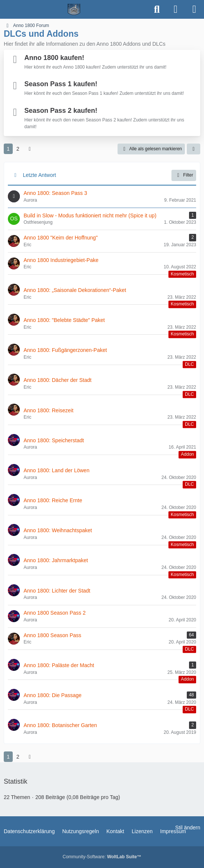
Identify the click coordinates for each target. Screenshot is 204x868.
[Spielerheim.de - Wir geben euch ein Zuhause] (74, 9)
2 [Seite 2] (18, 149)
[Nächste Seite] (30, 149)
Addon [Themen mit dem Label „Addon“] (187, 455)
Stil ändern (188, 828)
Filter (184, 175)
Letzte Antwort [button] (39, 175)
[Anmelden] (176, 9)
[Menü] (194, 9)
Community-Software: (102, 857)
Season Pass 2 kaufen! (61, 111)
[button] (194, 149)
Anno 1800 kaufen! (54, 58)
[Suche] (157, 9)
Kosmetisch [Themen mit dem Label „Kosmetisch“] (182, 274)
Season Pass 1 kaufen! (61, 84)
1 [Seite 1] (8, 149)
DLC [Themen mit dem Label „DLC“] (189, 364)
